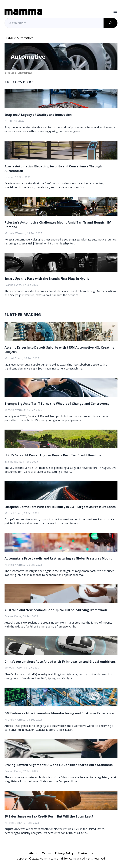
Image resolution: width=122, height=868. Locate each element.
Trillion (64, 858)
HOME (9, 38)
